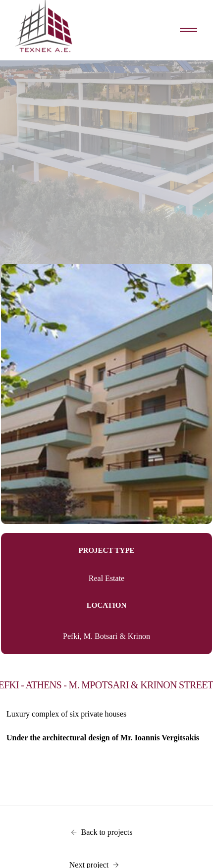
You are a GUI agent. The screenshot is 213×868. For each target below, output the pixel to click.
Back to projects (102, 832)
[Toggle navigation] (188, 30)
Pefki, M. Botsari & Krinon (106, 636)
